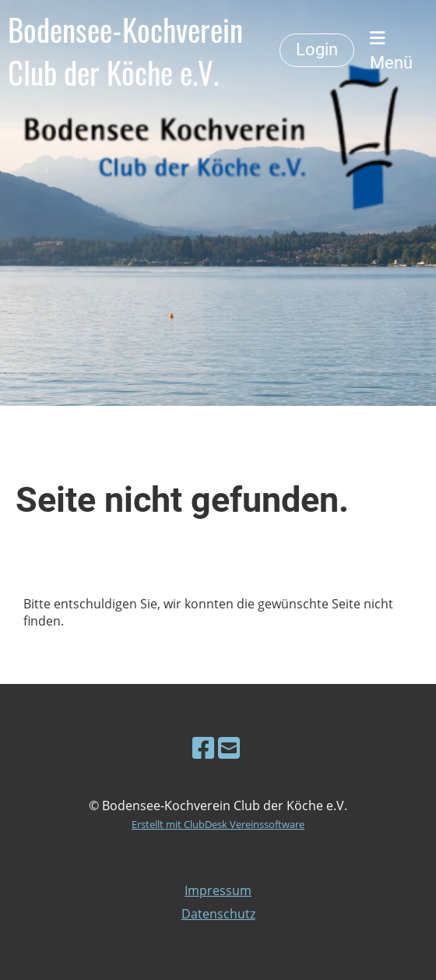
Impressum (218, 890)
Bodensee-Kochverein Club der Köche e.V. (125, 51)
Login (317, 49)
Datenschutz (218, 914)
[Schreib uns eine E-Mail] (229, 747)
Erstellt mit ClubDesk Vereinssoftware (218, 824)
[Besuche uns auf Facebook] (203, 747)
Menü (391, 51)
